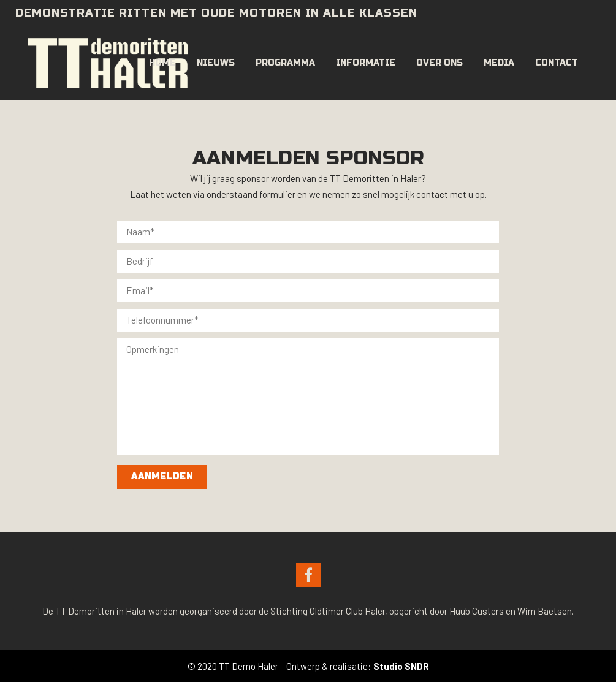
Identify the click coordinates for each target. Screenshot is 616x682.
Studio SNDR (401, 666)
